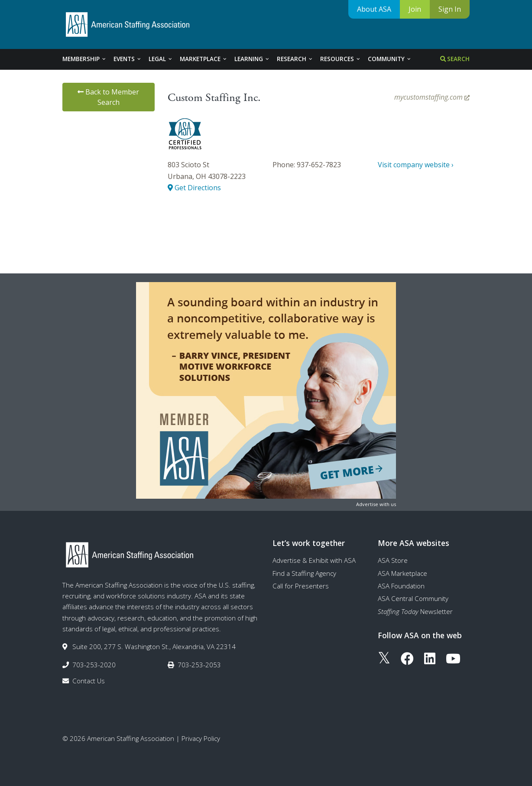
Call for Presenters (301, 586)
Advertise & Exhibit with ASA (314, 560)
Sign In (450, 9)
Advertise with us (376, 504)
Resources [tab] (341, 59)
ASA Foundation (401, 586)
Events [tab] (128, 59)
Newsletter (415, 611)
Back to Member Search (108, 97)
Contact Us (89, 681)
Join (415, 9)
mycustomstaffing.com (432, 97)
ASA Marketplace (402, 573)
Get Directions (194, 188)
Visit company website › (416, 165)
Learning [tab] (252, 59)
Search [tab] (455, 59)
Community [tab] (390, 59)
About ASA (374, 9)
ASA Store (393, 560)
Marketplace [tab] (204, 59)
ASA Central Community (413, 598)
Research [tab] (295, 59)
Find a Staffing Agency (304, 573)
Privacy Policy (201, 738)
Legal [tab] (161, 59)
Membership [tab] (84, 59)
